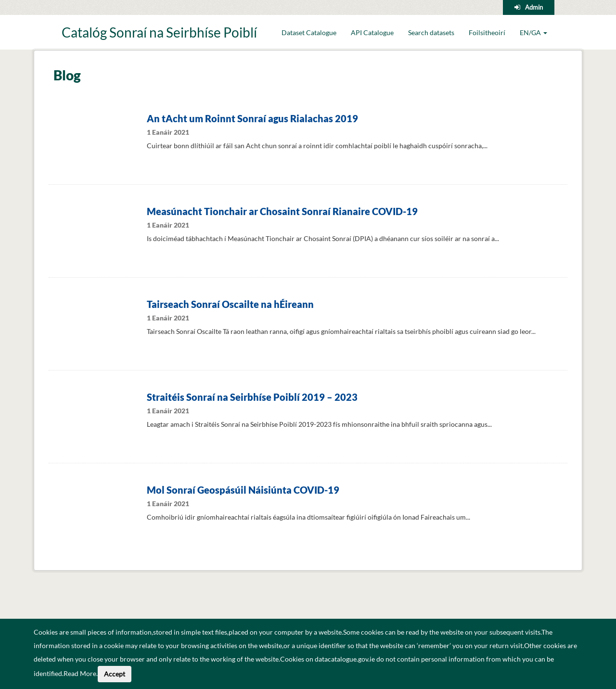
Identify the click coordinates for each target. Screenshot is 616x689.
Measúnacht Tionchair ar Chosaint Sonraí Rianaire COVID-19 (282, 211)
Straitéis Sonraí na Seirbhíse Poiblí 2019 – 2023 (252, 397)
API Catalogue (372, 32)
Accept (115, 674)
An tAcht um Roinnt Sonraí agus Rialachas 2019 (252, 118)
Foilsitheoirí (487, 32)
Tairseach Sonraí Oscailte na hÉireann (230, 304)
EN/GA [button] (533, 32)
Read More (80, 673)
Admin (534, 7)
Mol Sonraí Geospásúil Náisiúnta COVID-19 (243, 490)
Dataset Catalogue (309, 32)
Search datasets (431, 32)
